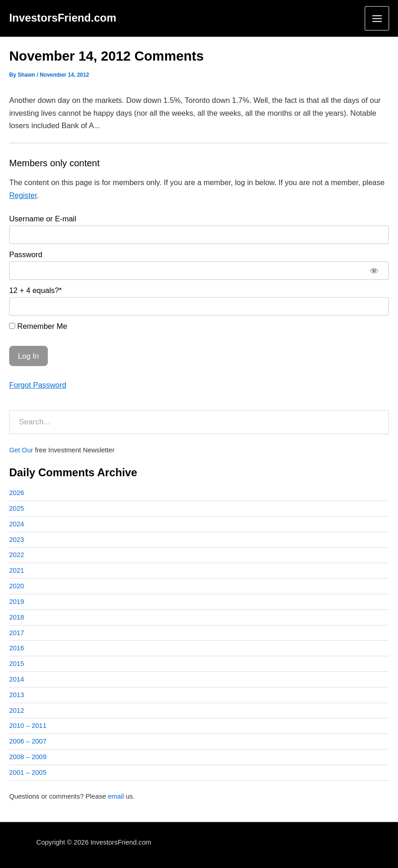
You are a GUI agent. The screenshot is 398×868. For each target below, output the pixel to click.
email (116, 796)
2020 (17, 586)
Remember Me (38, 326)
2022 (17, 555)
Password (26, 254)
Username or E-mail (43, 219)
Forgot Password (38, 385)
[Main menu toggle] (377, 18)
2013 (17, 695)
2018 (17, 617)
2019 (17, 602)
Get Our (21, 450)
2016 (17, 648)
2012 (17, 710)
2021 (17, 570)
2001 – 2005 (28, 772)
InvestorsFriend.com (63, 18)
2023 (17, 540)
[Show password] (374, 271)
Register (23, 195)
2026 (17, 493)
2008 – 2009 (28, 757)
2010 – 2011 (28, 726)
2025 (17, 508)
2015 (17, 664)
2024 (17, 524)
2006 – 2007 (28, 741)
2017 (17, 633)
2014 (17, 679)
